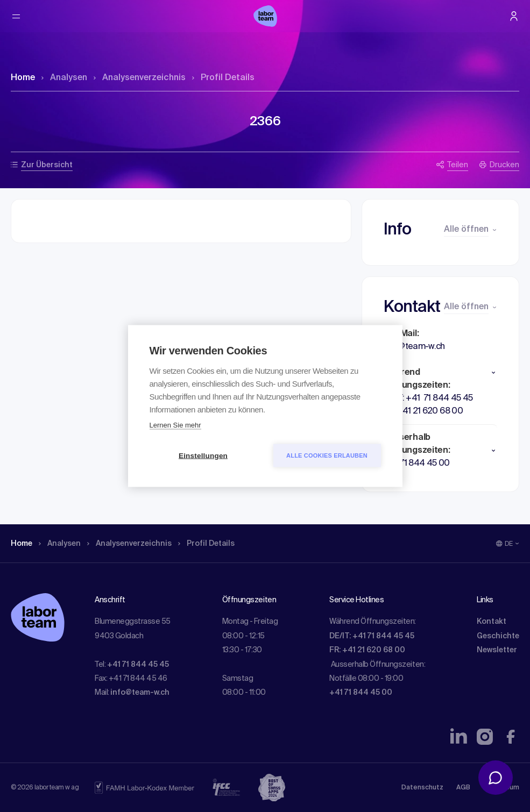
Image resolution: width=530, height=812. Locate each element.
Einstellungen (203, 456)
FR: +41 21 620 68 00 (367, 650)
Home (23, 78)
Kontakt (492, 622)
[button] (440, 373)
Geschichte (498, 636)
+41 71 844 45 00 (361, 693)
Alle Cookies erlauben (327, 455)
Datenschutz (422, 788)
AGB (463, 788)
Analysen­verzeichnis (140, 78)
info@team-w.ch (140, 693)
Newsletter (497, 650)
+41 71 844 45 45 (138, 665)
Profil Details (223, 78)
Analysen (64, 78)
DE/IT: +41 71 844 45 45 (372, 636)
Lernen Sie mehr (175, 425)
